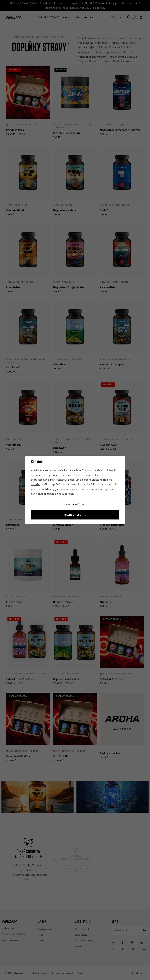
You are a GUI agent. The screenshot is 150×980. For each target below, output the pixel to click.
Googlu (35, 484)
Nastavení (72, 505)
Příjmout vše (72, 515)
